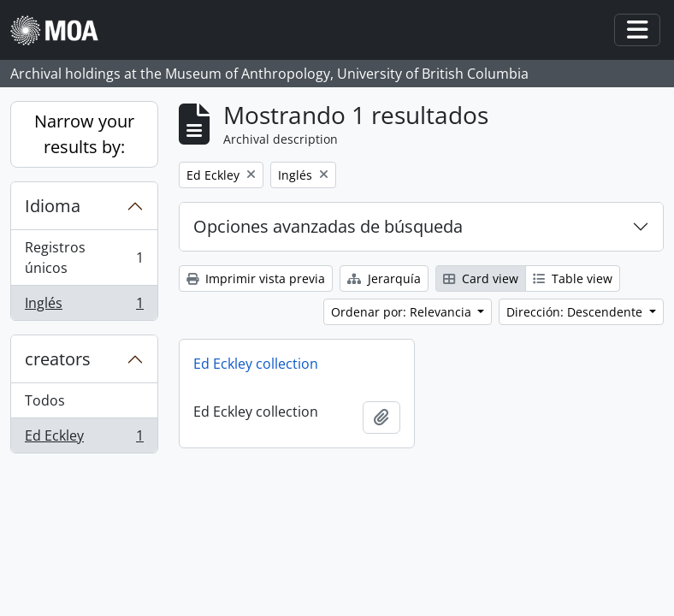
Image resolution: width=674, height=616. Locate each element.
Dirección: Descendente (576, 312)
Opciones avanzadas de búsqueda (328, 226)
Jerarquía (384, 278)
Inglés (84, 306)
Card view (481, 278)
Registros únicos (84, 258)
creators (58, 359)
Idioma (53, 206)
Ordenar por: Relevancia (403, 312)
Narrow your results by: (84, 134)
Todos (45, 400)
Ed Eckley (84, 439)
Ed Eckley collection (256, 364)
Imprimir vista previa (256, 278)
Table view (573, 278)
